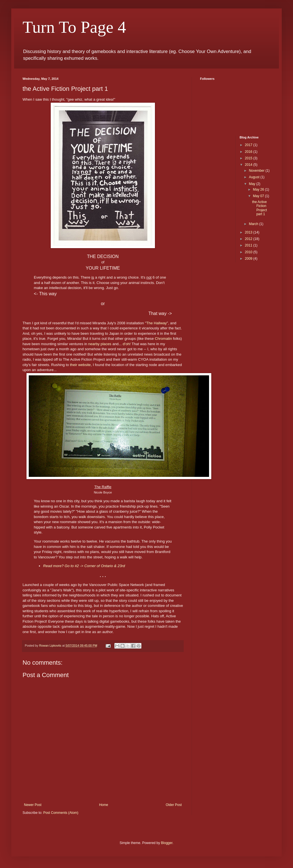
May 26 (259, 190)
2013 (249, 232)
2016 (249, 152)
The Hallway (157, 323)
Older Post (174, 805)
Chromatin (163, 339)
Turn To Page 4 (74, 27)
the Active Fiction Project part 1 (259, 208)
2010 (249, 252)
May (252, 184)
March (254, 224)
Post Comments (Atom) (61, 813)
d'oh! (127, 344)
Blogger (167, 843)
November (257, 171)
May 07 (259, 196)
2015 (249, 158)
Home (104, 805)
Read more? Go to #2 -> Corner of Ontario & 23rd (84, 566)
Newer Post (33, 805)
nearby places (100, 344)
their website (80, 365)
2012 (249, 239)
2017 (249, 145)
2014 (249, 165)
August (255, 177)
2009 (249, 259)
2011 (249, 245)
